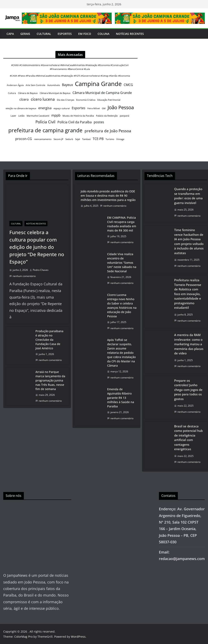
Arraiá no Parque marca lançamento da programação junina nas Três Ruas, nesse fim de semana (50, 380)
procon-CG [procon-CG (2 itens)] (24, 139)
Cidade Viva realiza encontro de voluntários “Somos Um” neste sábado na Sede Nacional (122, 263)
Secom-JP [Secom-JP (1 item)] (58, 139)
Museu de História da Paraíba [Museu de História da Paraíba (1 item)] (78, 116)
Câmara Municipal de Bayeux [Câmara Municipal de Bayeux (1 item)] (55, 93)
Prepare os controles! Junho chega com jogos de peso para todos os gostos (188, 390)
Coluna (103, 34)
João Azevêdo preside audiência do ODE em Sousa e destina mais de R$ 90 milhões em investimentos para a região (108, 196)
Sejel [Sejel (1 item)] (78, 139)
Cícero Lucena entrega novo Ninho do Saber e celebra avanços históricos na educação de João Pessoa (122, 305)
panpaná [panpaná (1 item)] (124, 116)
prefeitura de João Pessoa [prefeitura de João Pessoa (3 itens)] (108, 131)
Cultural (44, 34)
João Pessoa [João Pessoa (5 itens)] (121, 107)
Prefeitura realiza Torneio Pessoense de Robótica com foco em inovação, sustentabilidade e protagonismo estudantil (188, 294)
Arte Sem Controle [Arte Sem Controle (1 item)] (35, 85)
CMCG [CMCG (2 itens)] (128, 85)
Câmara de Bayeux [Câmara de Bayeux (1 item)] (28, 93)
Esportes (65, 34)
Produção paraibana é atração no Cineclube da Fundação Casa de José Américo (49, 340)
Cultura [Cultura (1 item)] (12, 93)
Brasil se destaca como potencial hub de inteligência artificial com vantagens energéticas (188, 438)
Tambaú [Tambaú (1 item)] (86, 139)
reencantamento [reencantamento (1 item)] (43, 139)
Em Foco (85, 34)
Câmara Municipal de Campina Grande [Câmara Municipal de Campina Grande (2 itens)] (102, 93)
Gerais (25, 34)
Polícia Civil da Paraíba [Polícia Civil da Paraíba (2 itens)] (75, 122)
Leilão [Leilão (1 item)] (21, 116)
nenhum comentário (23, 276)
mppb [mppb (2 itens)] (56, 115)
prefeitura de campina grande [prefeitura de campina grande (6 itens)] (45, 130)
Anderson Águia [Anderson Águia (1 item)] (15, 85)
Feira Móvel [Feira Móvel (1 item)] (94, 108)
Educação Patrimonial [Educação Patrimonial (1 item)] (109, 100)
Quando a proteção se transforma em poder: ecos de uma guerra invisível (188, 196)
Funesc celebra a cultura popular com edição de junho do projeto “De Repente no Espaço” (37, 247)
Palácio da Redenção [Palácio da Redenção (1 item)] (107, 116)
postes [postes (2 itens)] (99, 122)
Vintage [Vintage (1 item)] (120, 139)
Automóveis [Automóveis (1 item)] (54, 85)
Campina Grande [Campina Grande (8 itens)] (98, 84)
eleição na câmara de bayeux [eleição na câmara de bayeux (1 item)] (21, 108)
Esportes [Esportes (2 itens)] (79, 108)
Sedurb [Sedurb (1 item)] (69, 139)
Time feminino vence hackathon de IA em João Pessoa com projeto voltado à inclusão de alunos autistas (189, 241)
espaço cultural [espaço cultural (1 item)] (62, 108)
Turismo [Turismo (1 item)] (110, 139)
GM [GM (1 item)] (104, 108)
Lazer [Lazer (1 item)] (13, 116)
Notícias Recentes (130, 34)
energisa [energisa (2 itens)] (45, 108)
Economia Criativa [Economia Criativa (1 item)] (86, 100)
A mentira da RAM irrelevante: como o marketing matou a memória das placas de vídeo (189, 344)
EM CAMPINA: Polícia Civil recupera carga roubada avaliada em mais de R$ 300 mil (122, 224)
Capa (10, 34)
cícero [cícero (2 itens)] (24, 99)
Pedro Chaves (41, 270)
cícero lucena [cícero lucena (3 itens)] (43, 99)
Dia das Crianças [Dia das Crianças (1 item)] (65, 100)
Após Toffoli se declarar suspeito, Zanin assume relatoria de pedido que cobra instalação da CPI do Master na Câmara (121, 353)
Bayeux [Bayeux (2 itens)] (67, 85)
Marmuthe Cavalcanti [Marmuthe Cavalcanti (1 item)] (38, 116)
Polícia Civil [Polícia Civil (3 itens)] (45, 122)
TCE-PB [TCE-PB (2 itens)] (98, 139)
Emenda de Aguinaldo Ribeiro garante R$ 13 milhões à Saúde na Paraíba (121, 398)
